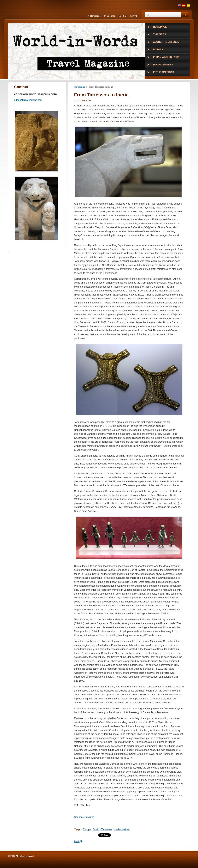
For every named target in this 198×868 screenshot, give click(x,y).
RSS (124, 16)
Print (135, 16)
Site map (111, 16)
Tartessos (107, 829)
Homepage (79, 87)
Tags (77, 829)
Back (77, 841)
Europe (87, 829)
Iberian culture (122, 829)
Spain (96, 829)
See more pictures (84, 817)
